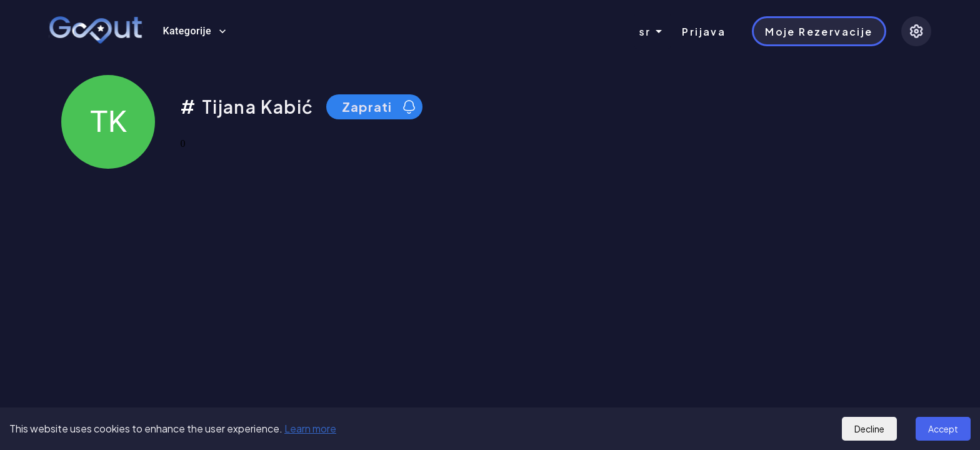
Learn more (310, 428)
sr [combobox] (645, 32)
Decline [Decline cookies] (869, 429)
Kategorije (194, 31)
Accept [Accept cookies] (943, 429)
